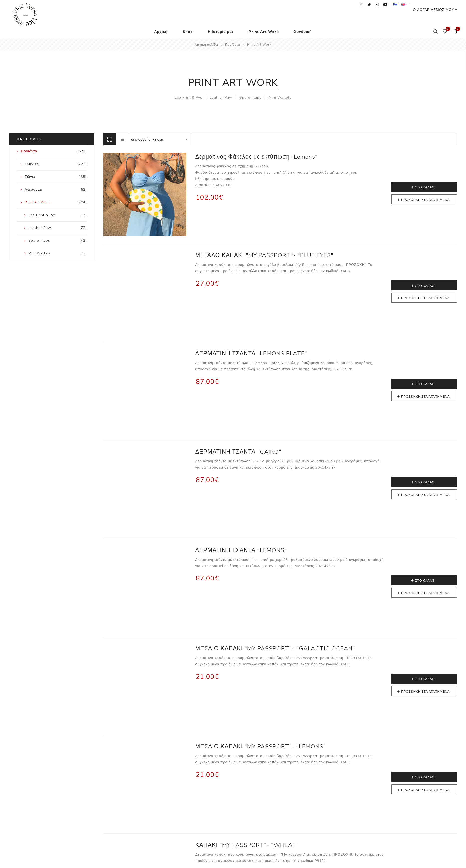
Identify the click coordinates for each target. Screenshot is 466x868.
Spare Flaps (251, 87)
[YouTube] (394, 5)
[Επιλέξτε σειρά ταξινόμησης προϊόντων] (159, 129)
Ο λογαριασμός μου (438, 5)
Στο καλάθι (425, 177)
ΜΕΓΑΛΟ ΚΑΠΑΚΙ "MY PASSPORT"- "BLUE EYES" (264, 245)
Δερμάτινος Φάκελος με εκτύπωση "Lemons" (256, 147)
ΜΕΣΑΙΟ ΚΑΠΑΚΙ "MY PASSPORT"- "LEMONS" (260, 737)
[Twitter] (378, 5)
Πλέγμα (110, 129)
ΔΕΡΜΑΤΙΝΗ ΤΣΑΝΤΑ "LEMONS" (241, 540)
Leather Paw (221, 87)
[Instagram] (386, 5)
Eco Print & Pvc (188, 87)
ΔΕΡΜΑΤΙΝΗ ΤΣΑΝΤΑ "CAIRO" (238, 442)
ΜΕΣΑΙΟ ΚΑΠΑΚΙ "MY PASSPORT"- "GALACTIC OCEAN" (275, 639)
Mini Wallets (280, 87)
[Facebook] (370, 5)
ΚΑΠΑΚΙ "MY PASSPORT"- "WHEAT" (247, 835)
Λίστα (122, 129)
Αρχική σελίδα (206, 35)
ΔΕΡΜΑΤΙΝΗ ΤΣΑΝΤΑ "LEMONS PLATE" (251, 344)
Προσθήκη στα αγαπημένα (425, 190)
